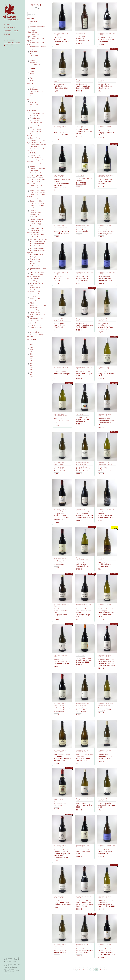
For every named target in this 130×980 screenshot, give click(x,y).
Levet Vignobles (35, 281)
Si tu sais (32, 323)
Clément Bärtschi (35, 155)
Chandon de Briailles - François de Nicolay (37, 141)
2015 (31, 354)
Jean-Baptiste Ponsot (37, 244)
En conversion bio (35, 91)
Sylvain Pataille (35, 325)
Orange (32, 76)
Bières (31, 24)
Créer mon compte (12, 43)
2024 (31, 374)
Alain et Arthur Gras (36, 114)
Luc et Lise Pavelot (36, 283)
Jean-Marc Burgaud (36, 248)
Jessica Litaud (34, 259)
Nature (31, 96)
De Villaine (33, 171)
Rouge (31, 80)
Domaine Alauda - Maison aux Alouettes (35, 176)
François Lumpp (35, 224)
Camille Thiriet (34, 138)
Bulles (31, 74)
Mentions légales (10, 967)
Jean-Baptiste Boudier (37, 241)
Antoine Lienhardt (35, 120)
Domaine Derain (35, 188)
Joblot (31, 264)
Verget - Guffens (35, 328)
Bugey (31, 49)
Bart (30, 127)
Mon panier (9, 45)
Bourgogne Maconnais (37, 47)
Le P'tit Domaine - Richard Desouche (35, 275)
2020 (31, 365)
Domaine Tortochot (36, 206)
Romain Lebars (34, 312)
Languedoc (33, 56)
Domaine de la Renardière (34, 182)
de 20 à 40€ (33, 105)
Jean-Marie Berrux (35, 255)
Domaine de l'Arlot (36, 186)
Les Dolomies (34, 279)
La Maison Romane (36, 266)
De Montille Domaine (36, 168)
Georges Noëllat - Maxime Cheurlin (35, 231)
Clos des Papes (34, 158)
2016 (31, 356)
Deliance (32, 166)
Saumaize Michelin (36, 318)
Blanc (31, 71)
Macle (31, 285)
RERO (31, 303)
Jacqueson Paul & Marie (38, 239)
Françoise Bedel (35, 221)
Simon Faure (33, 321)
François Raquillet (35, 226)
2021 (31, 368)
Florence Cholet (35, 212)
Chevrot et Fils (34, 147)
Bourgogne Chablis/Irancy (33, 31)
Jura (30, 53)
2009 (31, 350)
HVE (30, 94)
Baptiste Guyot (34, 125)
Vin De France (34, 65)
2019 (31, 363)
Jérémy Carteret (35, 257)
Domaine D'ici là (35, 201)
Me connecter (10, 40)
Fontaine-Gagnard (36, 219)
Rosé (31, 78)
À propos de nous (11, 31)
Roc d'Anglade (34, 308)
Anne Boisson (34, 118)
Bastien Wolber (34, 129)
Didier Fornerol (34, 173)
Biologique (33, 89)
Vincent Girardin (35, 332)
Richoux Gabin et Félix (37, 305)
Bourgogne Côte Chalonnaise (34, 35)
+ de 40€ (32, 107)
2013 (31, 352)
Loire (31, 58)
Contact (7, 34)
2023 (31, 372)
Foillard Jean (34, 217)
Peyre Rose (33, 296)
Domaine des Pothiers (37, 192)
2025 (31, 377)
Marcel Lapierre (35, 288)
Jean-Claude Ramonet (37, 246)
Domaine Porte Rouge (37, 203)
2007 (31, 345)
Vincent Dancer (35, 330)
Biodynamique (34, 87)
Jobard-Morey (34, 261)
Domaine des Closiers (36, 190)
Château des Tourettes (37, 144)
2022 (31, 370)
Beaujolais (33, 22)
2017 (31, 359)
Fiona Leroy (33, 210)
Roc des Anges (34, 310)
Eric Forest (33, 208)
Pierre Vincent (34, 301)
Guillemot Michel (35, 237)
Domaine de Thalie (36, 199)
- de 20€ (32, 102)
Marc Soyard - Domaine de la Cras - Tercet (37, 291)
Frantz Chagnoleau (36, 228)
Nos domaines (9, 28)
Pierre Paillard (34, 299)
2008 (31, 347)
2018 (31, 361)
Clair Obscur (33, 153)
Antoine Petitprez (35, 123)
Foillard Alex (33, 215)
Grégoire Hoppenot (36, 235)
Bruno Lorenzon (35, 132)
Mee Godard (33, 294)
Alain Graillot (34, 116)
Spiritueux (32, 62)
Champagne (33, 51)
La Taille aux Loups (36, 272)
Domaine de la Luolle (36, 179)
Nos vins (7, 25)
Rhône (31, 60)
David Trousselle (35, 164)
